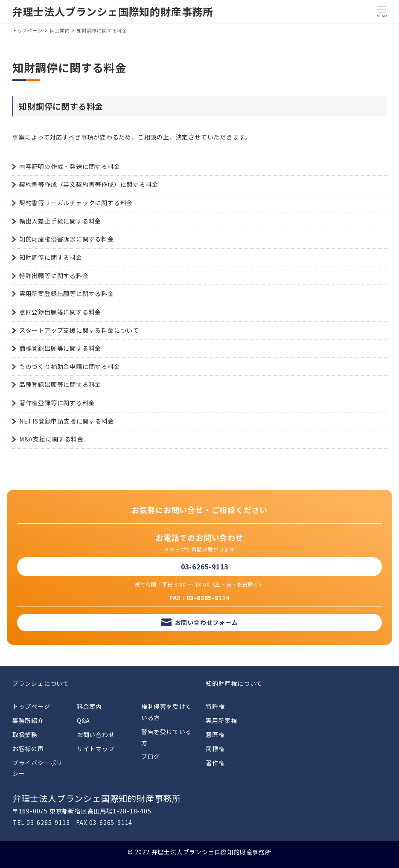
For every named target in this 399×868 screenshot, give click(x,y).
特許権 (215, 706)
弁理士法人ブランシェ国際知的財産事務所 (113, 11)
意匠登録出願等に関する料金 (60, 312)
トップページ (31, 706)
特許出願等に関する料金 (54, 276)
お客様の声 (28, 749)
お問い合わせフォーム (207, 622)
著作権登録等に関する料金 (57, 403)
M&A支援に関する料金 (51, 439)
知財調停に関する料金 (51, 257)
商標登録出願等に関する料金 (60, 348)
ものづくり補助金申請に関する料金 (70, 366)
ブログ (151, 756)
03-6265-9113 (205, 566)
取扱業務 (25, 734)
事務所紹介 (28, 720)
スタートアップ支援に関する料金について (79, 330)
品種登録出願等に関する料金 (60, 384)
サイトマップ (96, 749)
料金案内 (89, 706)
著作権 (215, 763)
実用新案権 (221, 720)
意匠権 (215, 734)
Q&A (83, 720)
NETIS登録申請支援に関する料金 (67, 421)
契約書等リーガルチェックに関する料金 (76, 203)
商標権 (215, 749)
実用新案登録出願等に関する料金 (67, 293)
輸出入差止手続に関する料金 (60, 221)
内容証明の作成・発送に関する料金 (70, 166)
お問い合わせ (96, 734)
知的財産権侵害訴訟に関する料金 (67, 239)
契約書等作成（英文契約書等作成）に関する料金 (89, 184)
